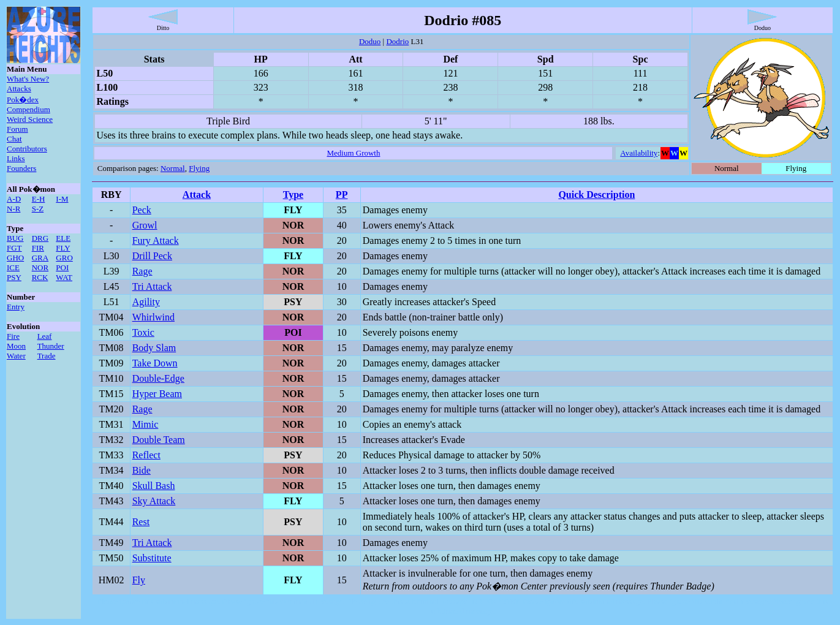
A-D (14, 199)
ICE (13, 267)
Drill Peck (152, 256)
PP (342, 195)
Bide (142, 470)
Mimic (146, 424)
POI (62, 267)
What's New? (28, 79)
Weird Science (30, 119)
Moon (16, 346)
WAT (64, 277)
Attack (197, 195)
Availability (639, 153)
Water (16, 356)
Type (293, 195)
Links (16, 158)
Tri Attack (152, 286)
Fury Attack (156, 241)
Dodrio (397, 41)
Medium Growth (353, 153)
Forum (17, 129)
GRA (40, 258)
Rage (142, 271)
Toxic (143, 332)
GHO (15, 258)
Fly (139, 580)
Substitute (152, 558)
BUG (15, 238)
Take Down (155, 363)
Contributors (27, 149)
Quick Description (596, 195)
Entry (16, 307)
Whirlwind (153, 317)
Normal (173, 168)
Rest (141, 522)
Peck (142, 210)
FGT (14, 248)
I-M (62, 199)
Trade (47, 356)
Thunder (51, 346)
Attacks (19, 89)
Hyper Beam (157, 394)
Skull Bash (154, 486)
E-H (39, 199)
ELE (63, 238)
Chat (14, 139)
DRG (40, 238)
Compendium (28, 109)
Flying (199, 168)
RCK (40, 277)
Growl (145, 225)
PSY (14, 277)
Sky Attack (154, 501)
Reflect (146, 455)
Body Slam (154, 348)
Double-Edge (158, 378)
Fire (13, 336)
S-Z (38, 209)
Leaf (45, 336)
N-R (13, 209)
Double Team (159, 440)
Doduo (370, 41)
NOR (40, 267)
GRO (64, 258)
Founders (21, 168)
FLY (63, 248)
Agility (146, 302)
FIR (38, 248)
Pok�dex (23, 100)
